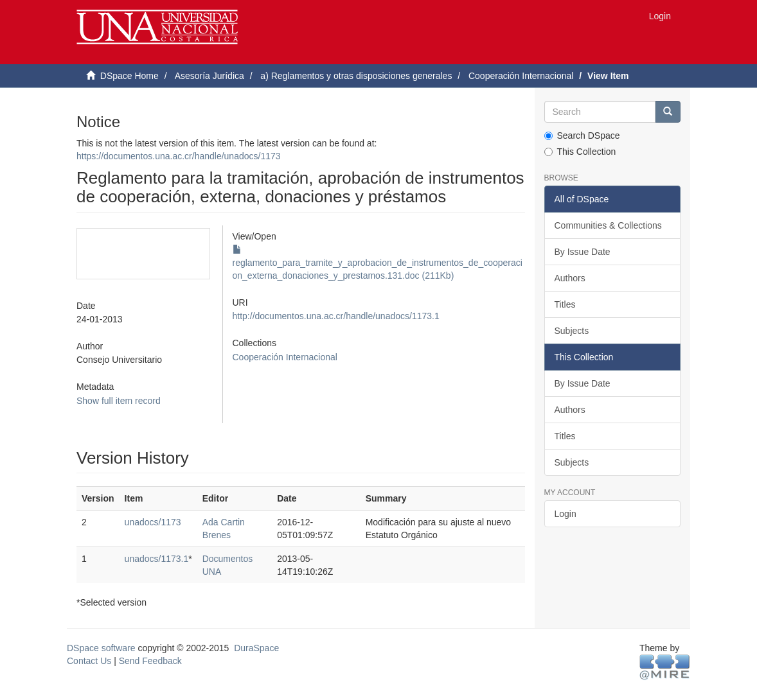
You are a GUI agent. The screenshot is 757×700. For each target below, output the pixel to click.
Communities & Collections (608, 225)
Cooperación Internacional (521, 76)
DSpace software (101, 648)
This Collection (580, 152)
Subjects (572, 331)
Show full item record (119, 401)
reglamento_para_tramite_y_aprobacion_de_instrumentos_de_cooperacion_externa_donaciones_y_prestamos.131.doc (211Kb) (378, 263)
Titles (565, 304)
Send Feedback (150, 661)
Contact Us (89, 661)
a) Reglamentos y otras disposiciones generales (356, 76)
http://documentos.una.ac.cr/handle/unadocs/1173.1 (336, 316)
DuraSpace (256, 648)
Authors (570, 278)
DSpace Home (129, 76)
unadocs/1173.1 (157, 559)
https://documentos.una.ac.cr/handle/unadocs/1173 (179, 156)
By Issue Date (583, 252)
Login (566, 514)
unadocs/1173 (153, 522)
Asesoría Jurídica (209, 76)
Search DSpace (582, 136)
